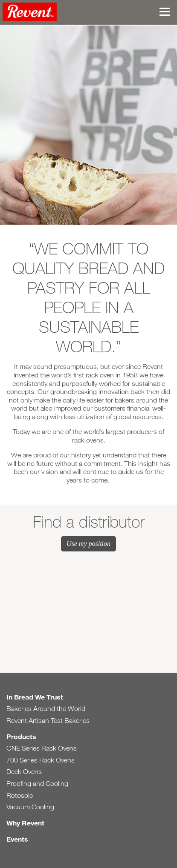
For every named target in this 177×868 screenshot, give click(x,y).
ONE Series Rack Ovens (42, 748)
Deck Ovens (24, 772)
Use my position (88, 544)
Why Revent (25, 823)
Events (17, 839)
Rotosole (20, 795)
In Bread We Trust (35, 697)
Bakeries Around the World (46, 709)
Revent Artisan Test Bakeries (48, 721)
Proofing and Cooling (37, 784)
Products (21, 736)
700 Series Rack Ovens (41, 760)
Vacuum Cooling (30, 807)
